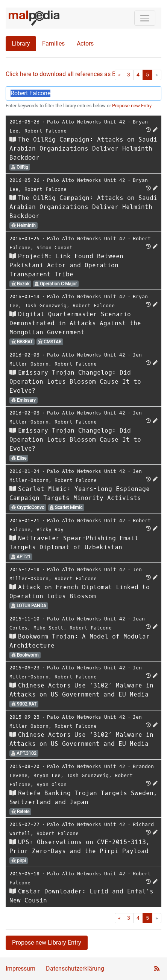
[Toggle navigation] (145, 18)
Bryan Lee (47, 775)
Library (21, 43)
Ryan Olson (52, 784)
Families (53, 43)
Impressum (20, 969)
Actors (85, 43)
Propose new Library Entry (47, 943)
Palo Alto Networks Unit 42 (86, 122)
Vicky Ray (50, 530)
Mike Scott (49, 628)
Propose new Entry (132, 106)
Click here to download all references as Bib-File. (69, 74)
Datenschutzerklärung (75, 969)
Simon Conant (55, 248)
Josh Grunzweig (46, 306)
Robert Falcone (46, 131)
